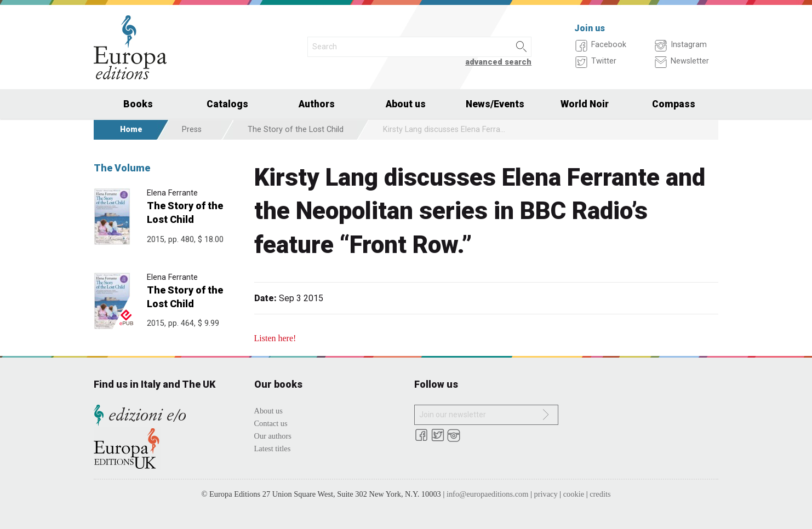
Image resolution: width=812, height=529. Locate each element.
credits (600, 494)
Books (138, 104)
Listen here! (275, 338)
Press (192, 130)
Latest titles (273, 449)
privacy (546, 494)
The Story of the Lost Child (296, 130)
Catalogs (227, 104)
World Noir (585, 104)
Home (131, 130)
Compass (674, 104)
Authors (317, 104)
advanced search (498, 62)
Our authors (273, 436)
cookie (574, 494)
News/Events (495, 104)
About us (406, 104)
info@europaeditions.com (488, 494)
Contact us (271, 423)
